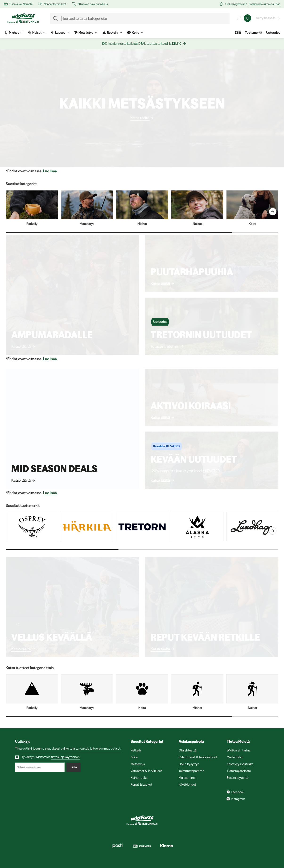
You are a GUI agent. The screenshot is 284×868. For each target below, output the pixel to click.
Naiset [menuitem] (37, 32)
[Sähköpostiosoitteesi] (40, 767)
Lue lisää (50, 171)
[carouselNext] (273, 212)
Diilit (238, 32)
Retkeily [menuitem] (112, 32)
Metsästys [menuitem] (86, 32)
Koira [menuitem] (135, 32)
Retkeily (136, 750)
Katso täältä (140, 118)
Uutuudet (273, 32)
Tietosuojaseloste (239, 771)
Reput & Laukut (141, 784)
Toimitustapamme (191, 771)
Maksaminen (188, 778)
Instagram (238, 799)
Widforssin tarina (239, 750)
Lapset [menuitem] (60, 32)
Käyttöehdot (187, 784)
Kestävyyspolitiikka (240, 764)
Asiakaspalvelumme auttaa (264, 4)
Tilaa (74, 767)
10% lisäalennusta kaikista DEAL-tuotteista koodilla (142, 44)
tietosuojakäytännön (65, 757)
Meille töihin (235, 757)
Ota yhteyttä (188, 750)
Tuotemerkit (254, 32)
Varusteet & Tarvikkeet (146, 771)
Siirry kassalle (266, 18)
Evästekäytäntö (238, 778)
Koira (134, 757)
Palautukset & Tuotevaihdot (198, 757)
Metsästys (138, 764)
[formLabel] (140, 18)
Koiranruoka (139, 778)
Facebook (238, 792)
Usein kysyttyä (189, 764)
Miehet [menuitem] (14, 32)
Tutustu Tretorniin (165, 346)
